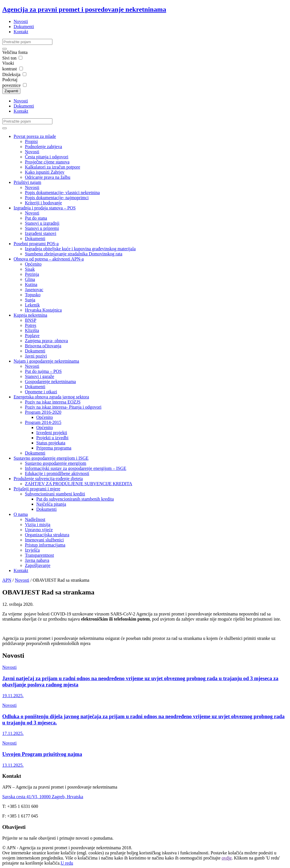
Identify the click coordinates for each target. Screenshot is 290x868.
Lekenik (32, 305)
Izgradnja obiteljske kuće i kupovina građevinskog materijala (80, 249)
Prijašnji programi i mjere (37, 489)
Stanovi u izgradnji (42, 223)
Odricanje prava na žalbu (48, 177)
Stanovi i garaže (40, 376)
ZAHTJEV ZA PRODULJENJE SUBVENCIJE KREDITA (79, 484)
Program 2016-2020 (43, 412)
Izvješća (32, 550)
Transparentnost (40, 555)
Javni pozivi (36, 356)
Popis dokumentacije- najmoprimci (57, 198)
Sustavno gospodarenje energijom (56, 463)
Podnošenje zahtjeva (43, 147)
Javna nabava (37, 560)
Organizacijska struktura (47, 535)
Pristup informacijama (45, 545)
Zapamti (11, 91)
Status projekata (51, 443)
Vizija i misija (38, 525)
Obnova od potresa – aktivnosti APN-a (49, 259)
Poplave (32, 336)
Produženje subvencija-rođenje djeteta (48, 479)
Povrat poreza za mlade (35, 136)
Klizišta (32, 330)
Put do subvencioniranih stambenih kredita (75, 499)
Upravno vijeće (39, 530)
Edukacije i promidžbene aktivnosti (57, 473)
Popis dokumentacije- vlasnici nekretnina (62, 193)
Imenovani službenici (44, 540)
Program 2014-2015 (43, 422)
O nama (21, 514)
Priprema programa (54, 448)
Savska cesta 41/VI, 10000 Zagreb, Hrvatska (43, 797)
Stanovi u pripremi (42, 228)
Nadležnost (35, 519)
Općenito (33, 264)
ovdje (227, 858)
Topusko (33, 295)
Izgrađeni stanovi (41, 233)
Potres (31, 325)
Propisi (31, 141)
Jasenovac (34, 290)
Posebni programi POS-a (36, 244)
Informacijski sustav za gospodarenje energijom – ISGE (76, 468)
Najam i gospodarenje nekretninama (46, 361)
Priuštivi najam (27, 182)
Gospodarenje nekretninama (50, 382)
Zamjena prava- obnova (46, 341)
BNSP (31, 320)
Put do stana (36, 218)
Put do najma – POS (43, 371)
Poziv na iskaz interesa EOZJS (53, 402)
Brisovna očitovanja (43, 346)
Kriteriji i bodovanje (43, 203)
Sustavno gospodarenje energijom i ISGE (51, 458)
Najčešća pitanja (51, 504)
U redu (67, 863)
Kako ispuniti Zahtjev (45, 172)
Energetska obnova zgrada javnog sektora (51, 397)
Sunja (30, 300)
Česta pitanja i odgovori (47, 157)
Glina (30, 279)
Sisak (30, 269)
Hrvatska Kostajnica (43, 310)
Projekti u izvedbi (52, 438)
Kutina (31, 284)
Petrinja (32, 274)
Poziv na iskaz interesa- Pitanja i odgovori (63, 407)
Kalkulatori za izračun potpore (53, 167)
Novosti (21, 21)
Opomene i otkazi (41, 392)
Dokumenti (24, 27)
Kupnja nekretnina (30, 315)
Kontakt (21, 32)
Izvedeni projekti (52, 433)
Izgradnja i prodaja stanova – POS (45, 208)
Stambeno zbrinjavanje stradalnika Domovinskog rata (74, 254)
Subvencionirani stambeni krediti (55, 494)
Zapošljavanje (38, 565)
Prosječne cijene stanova (47, 162)
